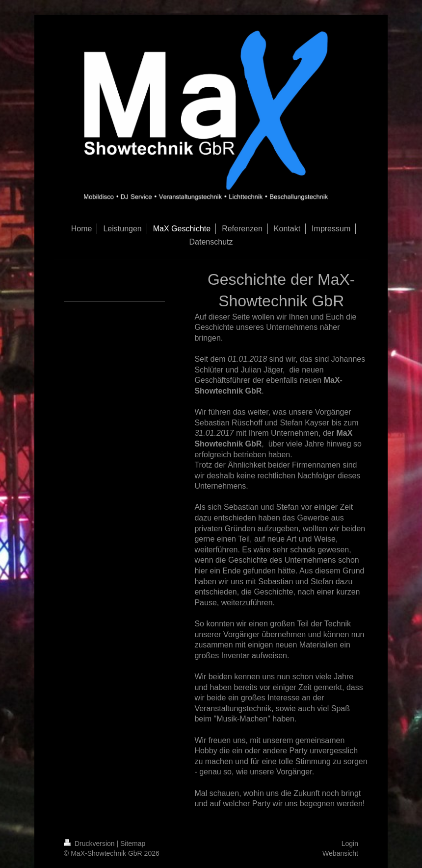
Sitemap (133, 843)
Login (350, 843)
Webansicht (340, 853)
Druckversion (90, 843)
